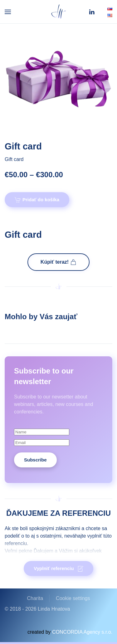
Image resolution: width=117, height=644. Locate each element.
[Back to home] (59, 12)
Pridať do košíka (37, 200)
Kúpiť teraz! (58, 262)
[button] (8, 12)
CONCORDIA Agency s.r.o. (82, 632)
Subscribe (35, 460)
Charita (35, 598)
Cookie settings (73, 598)
